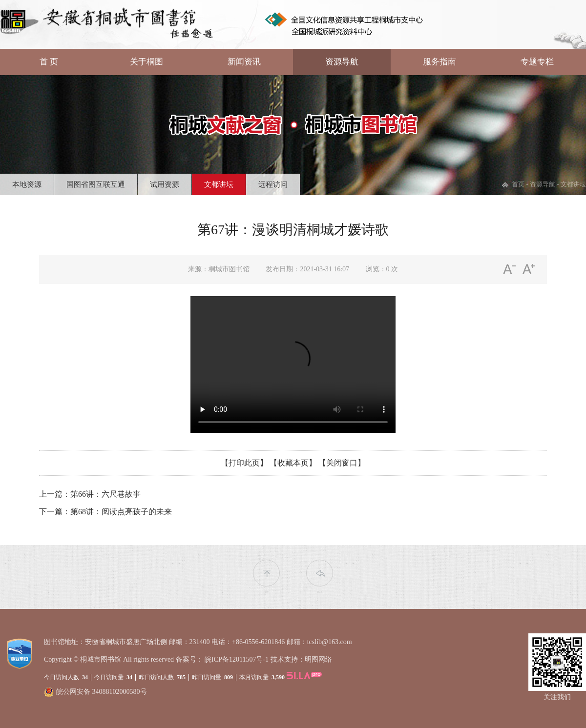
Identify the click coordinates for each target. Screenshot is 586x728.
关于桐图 (146, 62)
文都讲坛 (219, 184)
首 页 (49, 62)
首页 (518, 184)
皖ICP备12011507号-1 (237, 659)
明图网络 (318, 659)
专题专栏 (537, 62)
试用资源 (165, 184)
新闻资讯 (244, 62)
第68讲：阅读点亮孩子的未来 (121, 512)
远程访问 (273, 184)
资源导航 (342, 62)
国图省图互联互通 (96, 184)
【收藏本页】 (293, 463)
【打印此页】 (244, 463)
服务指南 (439, 62)
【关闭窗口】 (342, 463)
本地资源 (27, 184)
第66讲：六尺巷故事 (105, 494)
